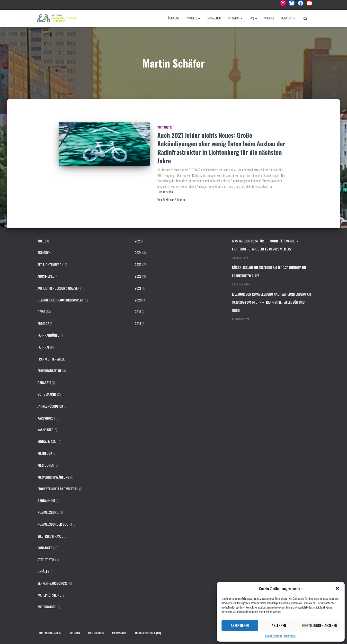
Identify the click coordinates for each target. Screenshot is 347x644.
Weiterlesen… (167, 192)
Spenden (269, 18)
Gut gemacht (47, 394)
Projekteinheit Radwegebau (58, 489)
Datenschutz (290, 636)
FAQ (253, 18)
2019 (138, 312)
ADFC (41, 241)
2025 (138, 241)
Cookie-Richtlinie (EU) (147, 633)
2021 (138, 288)
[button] (337, 588)
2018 (138, 323)
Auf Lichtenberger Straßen (58, 288)
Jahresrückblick (50, 406)
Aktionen (44, 253)
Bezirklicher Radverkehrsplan (61, 300)
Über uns (174, 18)
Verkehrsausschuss (53, 583)
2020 (138, 300)
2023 (138, 264)
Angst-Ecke (46, 276)
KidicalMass (47, 442)
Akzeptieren (240, 625)
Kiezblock (45, 453)
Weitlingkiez (47, 607)
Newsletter (288, 18)
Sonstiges (45, 548)
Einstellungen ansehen (320, 625)
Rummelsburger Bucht (55, 524)
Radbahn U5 (46, 501)
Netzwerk (235, 18)
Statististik (165, 127)
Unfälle (43, 571)
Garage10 (44, 382)
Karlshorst (46, 418)
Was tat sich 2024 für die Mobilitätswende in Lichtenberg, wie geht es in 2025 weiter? (265, 245)
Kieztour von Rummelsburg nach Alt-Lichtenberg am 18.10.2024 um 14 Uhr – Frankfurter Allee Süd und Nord (271, 302)
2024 (138, 253)
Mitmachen (214, 18)
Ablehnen (279, 625)
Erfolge (43, 323)
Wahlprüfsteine (49, 595)
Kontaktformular (50, 633)
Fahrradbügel (48, 335)
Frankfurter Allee (51, 359)
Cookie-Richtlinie (273, 636)
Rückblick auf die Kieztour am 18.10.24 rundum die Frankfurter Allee (269, 271)
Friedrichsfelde (49, 371)
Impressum (119, 633)
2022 (138, 276)
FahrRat (43, 347)
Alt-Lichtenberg (49, 264)
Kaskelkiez (45, 430)
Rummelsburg (48, 512)
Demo (41, 312)
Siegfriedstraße (50, 536)
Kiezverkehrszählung (53, 477)
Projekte (193, 18)
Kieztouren (46, 465)
